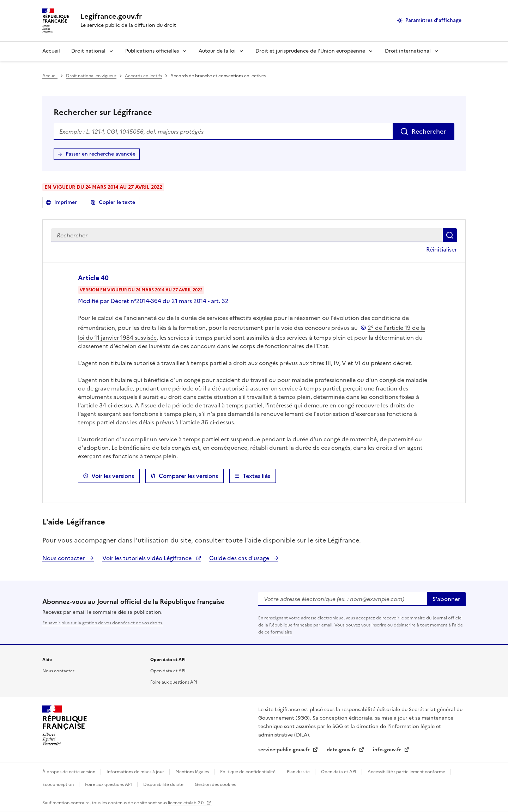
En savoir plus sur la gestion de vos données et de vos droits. (103, 623)
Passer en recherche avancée (101, 154)
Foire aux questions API (174, 682)
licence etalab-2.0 (186, 803)
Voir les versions (113, 476)
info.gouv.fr (388, 750)
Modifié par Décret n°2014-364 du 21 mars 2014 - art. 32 (153, 301)
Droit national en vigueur (91, 76)
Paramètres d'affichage (433, 20)
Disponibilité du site (164, 784)
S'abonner (446, 599)
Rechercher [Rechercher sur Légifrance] (429, 131)
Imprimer (67, 203)
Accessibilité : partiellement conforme (407, 772)
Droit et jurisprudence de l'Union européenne (310, 51)
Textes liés (256, 476)
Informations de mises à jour (136, 772)
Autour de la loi (217, 51)
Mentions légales (193, 772)
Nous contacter (64, 558)
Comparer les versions (188, 476)
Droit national (88, 51)
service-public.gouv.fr (285, 750)
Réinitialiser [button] (442, 249)
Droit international (408, 51)
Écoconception (59, 784)
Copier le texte (117, 202)
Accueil (51, 51)
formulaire (281, 632)
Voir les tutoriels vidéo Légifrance (148, 558)
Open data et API (168, 671)
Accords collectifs (143, 76)
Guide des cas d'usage (240, 558)
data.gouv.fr (342, 750)
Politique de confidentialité (248, 772)
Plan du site (299, 772)
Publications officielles (152, 51)
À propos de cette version (69, 772)
